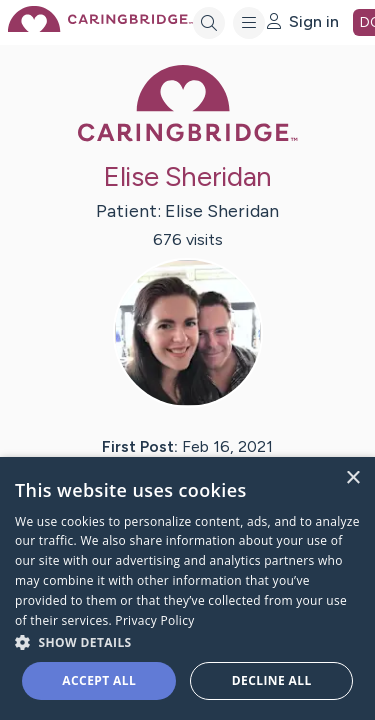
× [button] (352, 478)
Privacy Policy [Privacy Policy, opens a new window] (154, 620)
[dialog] (187, 588)
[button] (187, 641)
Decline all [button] (272, 680)
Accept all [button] (99, 680)
